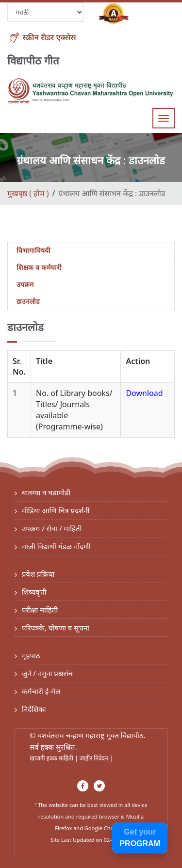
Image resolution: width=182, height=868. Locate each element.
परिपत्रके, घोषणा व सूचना (56, 628)
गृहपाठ (31, 655)
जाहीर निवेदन (95, 758)
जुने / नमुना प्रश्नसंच (47, 673)
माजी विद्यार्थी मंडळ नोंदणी (56, 546)
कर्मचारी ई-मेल (41, 691)
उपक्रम (25, 284)
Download (144, 393)
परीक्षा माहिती (40, 610)
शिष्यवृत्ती (34, 592)
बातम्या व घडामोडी (46, 492)
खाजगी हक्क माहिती (52, 758)
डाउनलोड (28, 301)
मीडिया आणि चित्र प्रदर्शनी (56, 510)
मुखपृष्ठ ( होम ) (28, 193)
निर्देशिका (34, 709)
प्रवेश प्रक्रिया (38, 574)
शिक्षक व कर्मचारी (39, 267)
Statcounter (91, 852)
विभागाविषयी (33, 250)
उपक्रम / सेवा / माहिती (52, 528)
